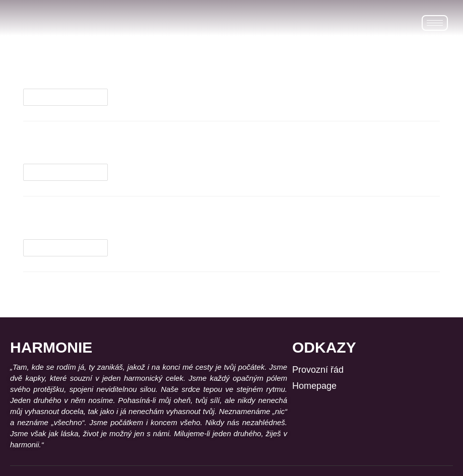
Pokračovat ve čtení (70, 94)
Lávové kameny (78, 69)
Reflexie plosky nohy (101, 145)
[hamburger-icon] (435, 23)
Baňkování (61, 220)
